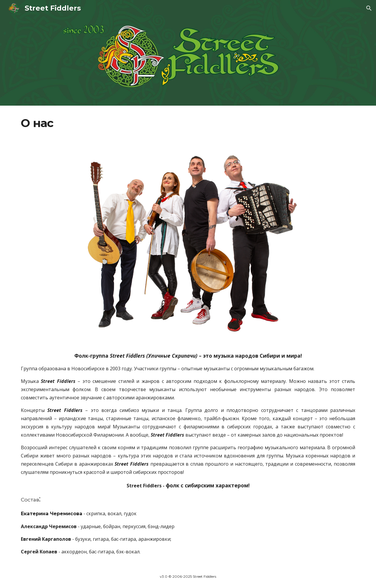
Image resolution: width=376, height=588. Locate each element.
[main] (188, 123)
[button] (369, 8)
